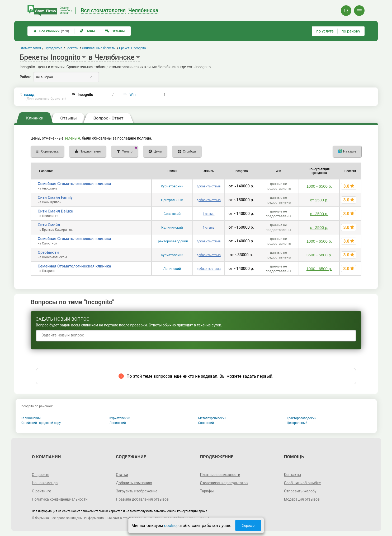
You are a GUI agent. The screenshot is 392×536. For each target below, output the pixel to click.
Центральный (172, 200)
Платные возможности (220, 475)
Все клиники (51, 31)
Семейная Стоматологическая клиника (74, 184)
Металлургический (212, 418)
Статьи (122, 475)
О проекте (41, 475)
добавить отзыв (209, 186)
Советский (172, 214)
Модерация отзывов (302, 499)
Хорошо (248, 526)
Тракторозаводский (172, 241)
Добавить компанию (134, 483)
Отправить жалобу (300, 491)
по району (351, 31)
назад (45, 97)
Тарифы (207, 491)
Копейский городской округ (42, 423)
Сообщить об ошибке (302, 483)
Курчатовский (172, 186)
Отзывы (115, 31)
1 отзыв (209, 214)
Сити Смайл (49, 225)
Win (133, 95)
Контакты (292, 475)
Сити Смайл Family (55, 197)
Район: (26, 77)
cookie (170, 526)
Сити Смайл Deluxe (55, 211)
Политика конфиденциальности (60, 499)
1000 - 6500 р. (319, 186)
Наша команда (45, 483)
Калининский (172, 227)
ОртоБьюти (48, 252)
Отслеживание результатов (224, 483)
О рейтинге (42, 491)
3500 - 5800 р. (319, 255)
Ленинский (172, 269)
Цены (87, 31)
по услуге (325, 31)
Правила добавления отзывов (142, 499)
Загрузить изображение (137, 491)
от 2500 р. (319, 200)
